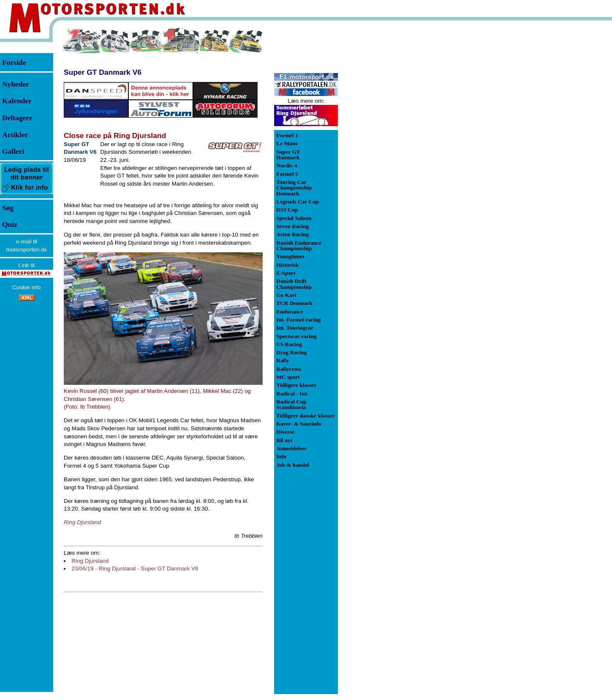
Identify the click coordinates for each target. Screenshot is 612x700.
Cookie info (27, 287)
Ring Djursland (90, 561)
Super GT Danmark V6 (103, 72)
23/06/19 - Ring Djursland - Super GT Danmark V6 (135, 569)
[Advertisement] (382, 155)
